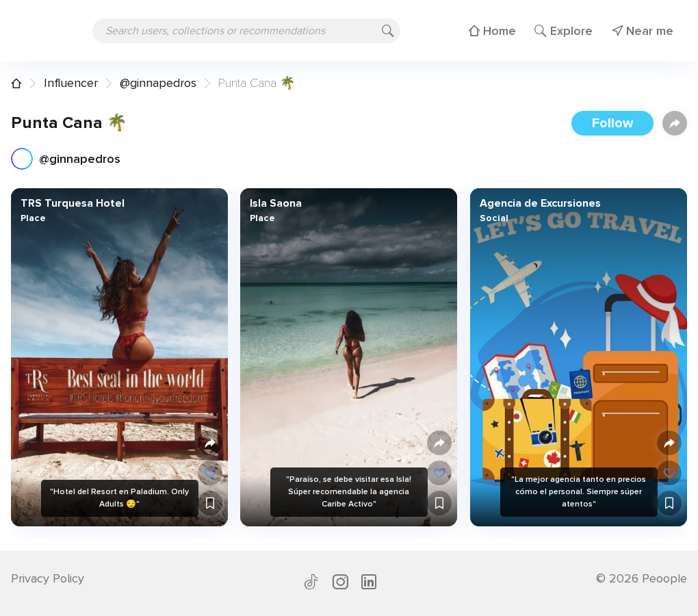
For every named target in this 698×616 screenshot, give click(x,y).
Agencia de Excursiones (540, 203)
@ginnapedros (158, 83)
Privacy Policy (48, 578)
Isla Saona (276, 203)
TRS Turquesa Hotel (73, 203)
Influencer (71, 83)
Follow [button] (612, 123)
